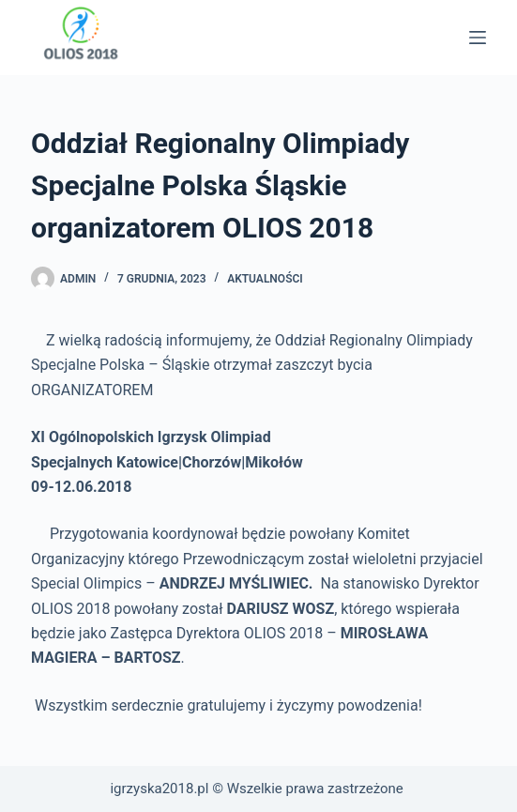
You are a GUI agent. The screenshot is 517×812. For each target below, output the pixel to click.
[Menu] (478, 38)
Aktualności (265, 279)
